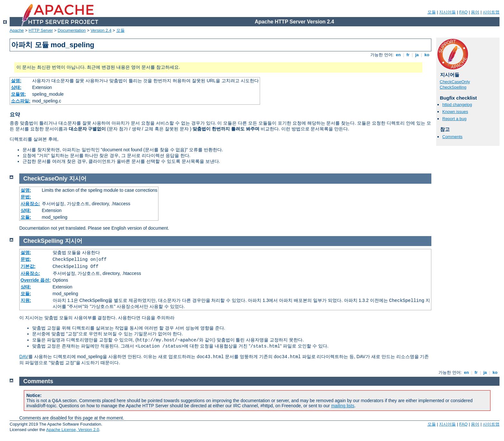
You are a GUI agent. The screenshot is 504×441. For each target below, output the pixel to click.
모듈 (432, 12)
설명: (16, 81)
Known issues (455, 112)
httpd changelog (457, 105)
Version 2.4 (101, 30)
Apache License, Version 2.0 (72, 430)
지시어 (78, 179)
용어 (475, 12)
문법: (26, 197)
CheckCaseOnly (455, 82)
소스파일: (21, 101)
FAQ (464, 12)
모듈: (26, 217)
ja (417, 55)
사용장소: (30, 204)
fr (408, 55)
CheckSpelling (453, 87)
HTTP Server (41, 30)
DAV (24, 357)
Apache (17, 30)
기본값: (28, 266)
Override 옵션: (36, 280)
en (398, 55)
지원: (26, 300)
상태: (16, 87)
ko (427, 55)
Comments (452, 137)
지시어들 (447, 12)
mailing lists (343, 406)
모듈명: (18, 94)
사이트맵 (491, 12)
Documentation (72, 30)
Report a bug (454, 119)
